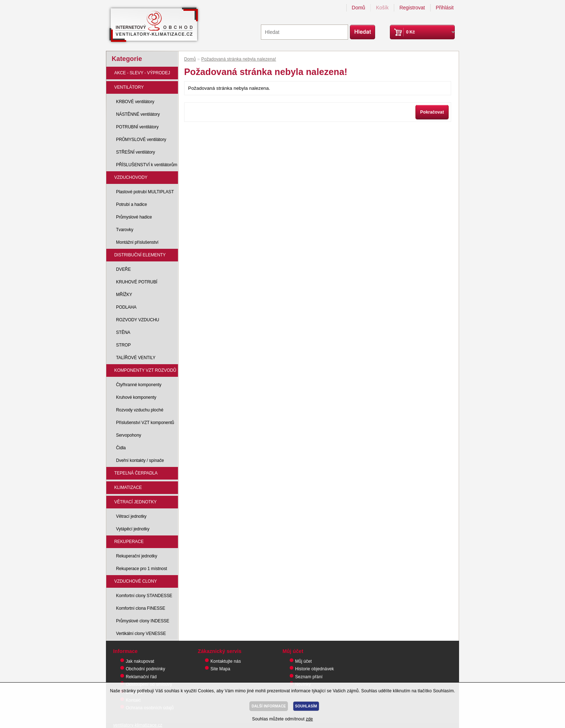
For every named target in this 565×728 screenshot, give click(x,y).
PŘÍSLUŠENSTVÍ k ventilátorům (147, 165)
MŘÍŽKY (124, 295)
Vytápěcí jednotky (133, 529)
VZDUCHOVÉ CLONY (136, 581)
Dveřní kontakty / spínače (140, 460)
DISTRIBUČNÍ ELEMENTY (140, 255)
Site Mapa (220, 669)
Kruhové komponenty (136, 397)
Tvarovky (125, 230)
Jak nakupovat (140, 661)
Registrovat (412, 8)
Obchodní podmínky (145, 669)
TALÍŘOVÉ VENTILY (136, 358)
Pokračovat (432, 112)
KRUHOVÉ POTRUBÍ (137, 282)
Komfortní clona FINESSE (141, 608)
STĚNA (123, 332)
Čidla (121, 448)
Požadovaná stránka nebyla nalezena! (239, 59)
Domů (358, 8)
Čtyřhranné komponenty (139, 385)
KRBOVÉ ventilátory (135, 102)
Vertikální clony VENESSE (141, 634)
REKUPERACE (129, 542)
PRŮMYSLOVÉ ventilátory (141, 140)
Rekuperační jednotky (137, 556)
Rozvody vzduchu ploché (140, 410)
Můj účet (303, 661)
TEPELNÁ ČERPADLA (136, 473)
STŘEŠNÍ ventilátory (135, 152)
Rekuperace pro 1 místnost (142, 569)
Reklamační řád (141, 677)
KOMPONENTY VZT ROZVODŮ (145, 370)
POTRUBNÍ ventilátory (137, 127)
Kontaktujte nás (226, 661)
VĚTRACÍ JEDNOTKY (135, 502)
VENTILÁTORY (129, 87)
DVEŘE (123, 269)
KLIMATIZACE (128, 487)
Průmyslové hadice (134, 217)
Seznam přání (309, 677)
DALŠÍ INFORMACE (269, 706)
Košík (382, 8)
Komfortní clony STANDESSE (144, 596)
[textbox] (304, 32)
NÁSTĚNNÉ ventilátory (138, 114)
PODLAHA (126, 307)
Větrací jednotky (131, 516)
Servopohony (129, 435)
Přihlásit (445, 8)
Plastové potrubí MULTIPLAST (145, 192)
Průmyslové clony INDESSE (143, 621)
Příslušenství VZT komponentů (145, 423)
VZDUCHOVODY (131, 177)
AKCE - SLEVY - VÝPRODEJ (142, 73)
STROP (123, 345)
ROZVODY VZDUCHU (138, 320)
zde (310, 719)
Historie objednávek (315, 669)
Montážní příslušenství (137, 242)
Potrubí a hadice (132, 204)
